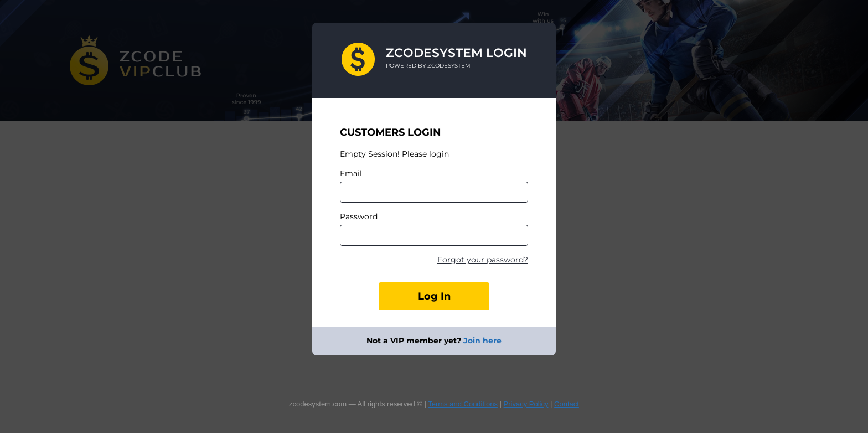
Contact (567, 404)
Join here (482, 341)
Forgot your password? (483, 260)
